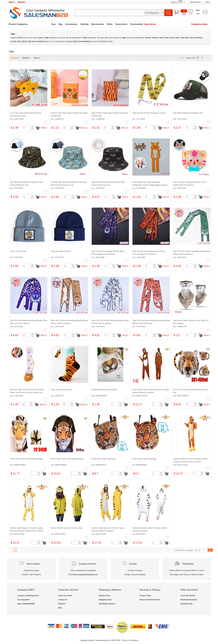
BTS (142, 38)
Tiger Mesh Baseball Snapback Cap (188, 113)
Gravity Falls (16, 41)
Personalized (137, 24)
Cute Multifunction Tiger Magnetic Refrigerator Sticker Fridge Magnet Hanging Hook (150, 185)
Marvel (25, 41)
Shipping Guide (105, 600)
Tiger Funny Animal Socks (62, 390)
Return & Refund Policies (150, 600)
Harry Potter (164, 38)
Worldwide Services (107, 604)
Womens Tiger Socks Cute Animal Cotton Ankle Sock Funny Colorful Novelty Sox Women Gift (27, 392)
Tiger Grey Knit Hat (18, 251)
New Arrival (150, 24)
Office (110, 24)
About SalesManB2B (26, 604)
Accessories (71, 24)
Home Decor (121, 24)
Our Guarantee (24, 600)
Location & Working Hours (28, 596)
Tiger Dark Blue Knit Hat (61, 251)
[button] (32, 127)
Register (21, 2)
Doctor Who (175, 38)
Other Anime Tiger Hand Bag (104, 459)
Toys (53, 24)
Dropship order (187, 604)
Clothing (84, 24)
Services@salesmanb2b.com (86, 574)
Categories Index (199, 24)
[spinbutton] (29, 128)
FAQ (60, 608)
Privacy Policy (145, 596)
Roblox (155, 38)
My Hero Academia (37, 41)
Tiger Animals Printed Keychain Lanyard (149, 113)
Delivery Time (105, 596)
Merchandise (98, 24)
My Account (196, 2)
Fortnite (148, 38)
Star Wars (185, 38)
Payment (62, 604)
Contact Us (63, 600)
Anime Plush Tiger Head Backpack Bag (26, 459)
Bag (61, 24)
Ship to (178, 2)
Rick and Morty (196, 38)
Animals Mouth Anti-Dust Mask (104, 390)
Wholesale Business (189, 600)
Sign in (12, 2)
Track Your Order (65, 596)
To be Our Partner (188, 596)
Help (207, 2)
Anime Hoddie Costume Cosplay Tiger (67, 528)
